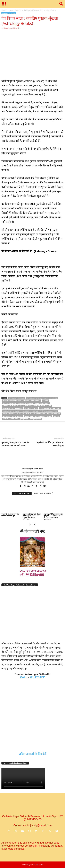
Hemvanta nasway (42, 403)
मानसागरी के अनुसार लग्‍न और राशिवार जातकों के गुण (10, 515)
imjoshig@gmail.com (39, 825)
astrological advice (34, 398)
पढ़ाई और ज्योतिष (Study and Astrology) (50, 444)
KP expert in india (31, 408)
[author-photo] (32, 459)
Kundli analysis (9, 414)
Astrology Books (14, 10)
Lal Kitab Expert (39, 414)
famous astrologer (25, 403)
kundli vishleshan (24, 414)
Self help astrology (10, 419)
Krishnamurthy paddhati (32, 411)
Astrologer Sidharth (11, 28)
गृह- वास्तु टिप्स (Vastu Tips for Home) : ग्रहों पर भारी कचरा (16, 444)
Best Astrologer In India (12, 401)
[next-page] (34, 524)
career (45, 401)
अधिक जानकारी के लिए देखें (32, 754)
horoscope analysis (10, 406)
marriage (6, 416)
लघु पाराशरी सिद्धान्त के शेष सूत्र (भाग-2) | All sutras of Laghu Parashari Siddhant (32, 517)
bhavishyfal (36, 401)
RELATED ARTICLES (22, 494)
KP (50, 406)
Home (3, 10)
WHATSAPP (38, 677)
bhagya (26, 401)
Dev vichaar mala (9, 403)
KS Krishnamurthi (50, 411)
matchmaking (17, 416)
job (21, 406)
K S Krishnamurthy (40, 406)
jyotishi (28, 406)
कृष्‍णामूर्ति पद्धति (24, 419)
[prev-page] (31, 524)
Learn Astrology (54, 414)
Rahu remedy (40, 416)
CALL (24, 677)
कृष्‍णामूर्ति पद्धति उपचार (36, 419)
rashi (49, 416)
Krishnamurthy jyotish (11, 411)
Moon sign (29, 416)
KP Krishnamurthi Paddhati (50, 408)
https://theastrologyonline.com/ (32, 472)
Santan (56, 416)
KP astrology (8, 408)
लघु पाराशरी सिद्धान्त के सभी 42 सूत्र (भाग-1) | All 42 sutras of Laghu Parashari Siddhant (53, 517)
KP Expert (19, 408)
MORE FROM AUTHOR (42, 494)
